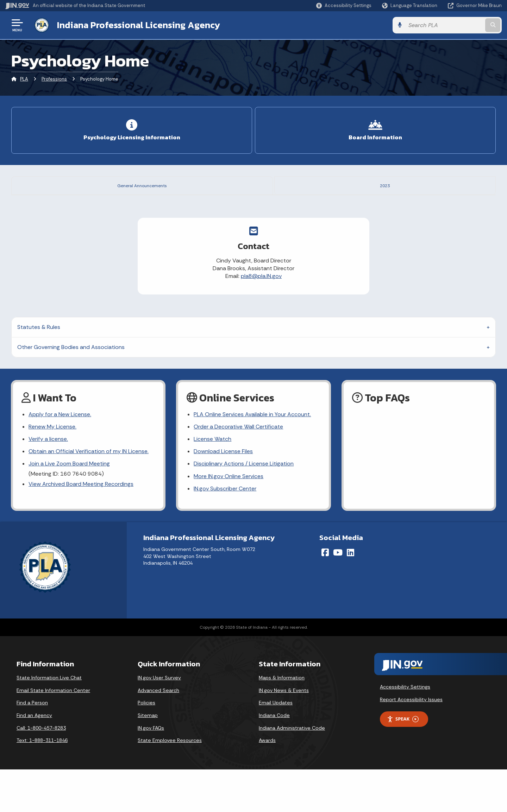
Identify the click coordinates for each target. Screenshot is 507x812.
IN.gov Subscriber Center (225, 531)
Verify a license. (48, 481)
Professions (54, 79)
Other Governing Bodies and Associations (71, 390)
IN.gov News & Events (284, 733)
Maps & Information (282, 720)
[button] (344, 5)
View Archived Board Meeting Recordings (81, 526)
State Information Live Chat (49, 720)
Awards (267, 783)
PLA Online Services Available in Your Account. (252, 457)
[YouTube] (338, 595)
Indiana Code (274, 758)
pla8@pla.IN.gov (261, 319)
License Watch (212, 481)
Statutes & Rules (39, 370)
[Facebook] (325, 595)
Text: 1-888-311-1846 (42, 783)
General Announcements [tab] (146, 185)
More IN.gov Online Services (229, 518)
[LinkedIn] (350, 595)
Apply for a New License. (60, 457)
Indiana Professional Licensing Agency (139, 25)
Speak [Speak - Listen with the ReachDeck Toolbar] (403, 762)
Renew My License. (52, 469)
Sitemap (148, 758)
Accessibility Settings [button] (405, 729)
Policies (146, 745)
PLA (24, 79)
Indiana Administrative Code (292, 770)
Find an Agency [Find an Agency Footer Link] (34, 758)
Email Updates (276, 745)
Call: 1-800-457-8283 (41, 770)
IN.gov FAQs (151, 770)
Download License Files (223, 494)
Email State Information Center (53, 733)
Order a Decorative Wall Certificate (238, 469)
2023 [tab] (389, 185)
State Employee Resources (170, 783)
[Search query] (444, 25)
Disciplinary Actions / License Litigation (244, 506)
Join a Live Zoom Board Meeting (69, 506)
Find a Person (32, 745)
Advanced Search (158, 733)
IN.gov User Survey (159, 720)
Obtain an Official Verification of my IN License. (89, 494)
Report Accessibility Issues (411, 742)
